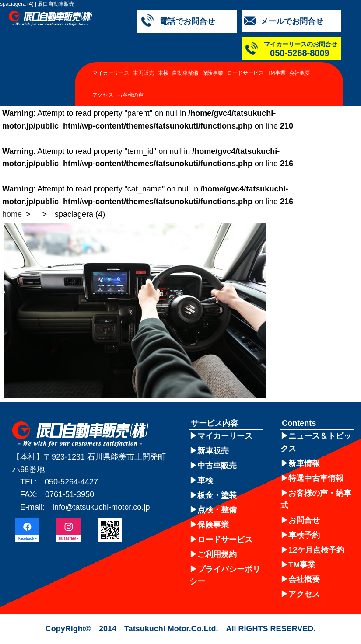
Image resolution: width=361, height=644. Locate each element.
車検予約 (304, 535)
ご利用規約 (217, 554)
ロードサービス (245, 73)
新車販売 (213, 451)
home (12, 214)
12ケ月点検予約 (316, 550)
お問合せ (304, 520)
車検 (163, 73)
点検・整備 (217, 510)
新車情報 (304, 463)
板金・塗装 (217, 495)
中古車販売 (217, 466)
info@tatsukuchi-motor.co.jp (101, 507)
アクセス (103, 95)
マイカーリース (111, 73)
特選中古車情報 (316, 478)
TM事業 (276, 73)
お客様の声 (130, 95)
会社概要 (300, 73)
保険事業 (213, 73)
